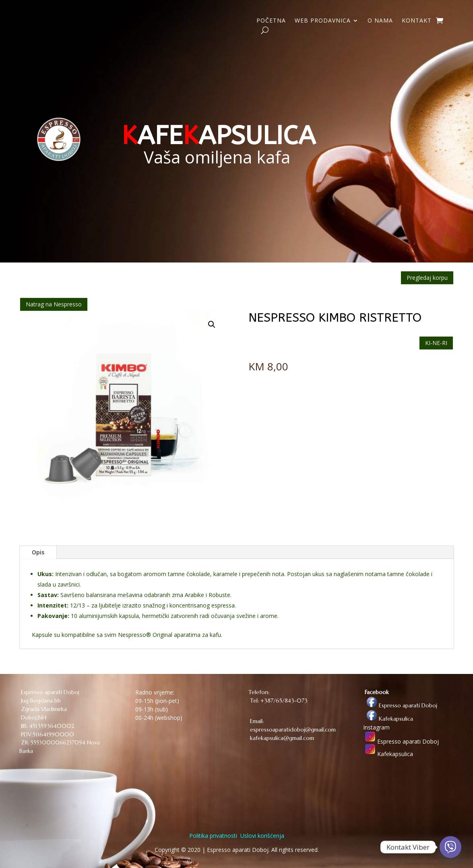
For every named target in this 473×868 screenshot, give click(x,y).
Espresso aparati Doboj (400, 705)
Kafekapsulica (388, 719)
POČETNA (271, 21)
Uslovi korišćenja (261, 836)
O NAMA (380, 21)
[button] (212, 324)
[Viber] (450, 847)
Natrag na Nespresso (54, 304)
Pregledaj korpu (427, 278)
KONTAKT (417, 21)
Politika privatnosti (213, 836)
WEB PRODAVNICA (323, 21)
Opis (38, 552)
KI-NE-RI (436, 343)
